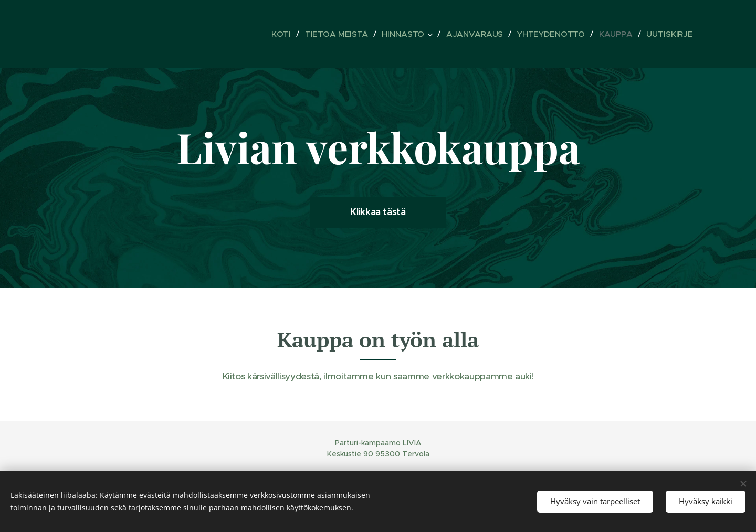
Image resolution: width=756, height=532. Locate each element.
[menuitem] (297, 34)
